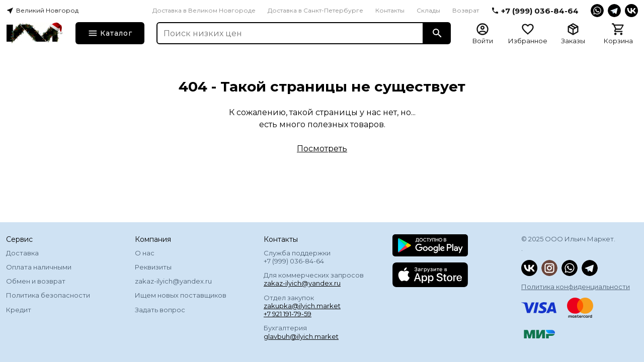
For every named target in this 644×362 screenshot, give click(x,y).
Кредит (19, 310)
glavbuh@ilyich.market (301, 336)
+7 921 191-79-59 (288, 314)
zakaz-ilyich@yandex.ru (173, 281)
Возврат (466, 10)
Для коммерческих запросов (314, 279)
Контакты (390, 10)
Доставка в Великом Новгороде (204, 10)
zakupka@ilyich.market (302, 306)
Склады (428, 10)
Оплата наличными (39, 267)
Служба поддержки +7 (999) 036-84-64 (297, 257)
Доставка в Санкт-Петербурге (315, 10)
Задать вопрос (160, 310)
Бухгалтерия (301, 332)
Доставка (22, 253)
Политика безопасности (48, 295)
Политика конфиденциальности (576, 287)
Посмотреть (322, 149)
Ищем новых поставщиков (181, 295)
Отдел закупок (302, 306)
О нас (145, 253)
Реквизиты (153, 267)
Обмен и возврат (36, 281)
